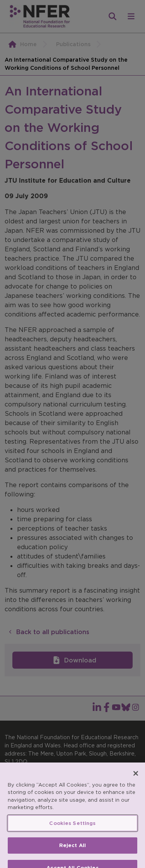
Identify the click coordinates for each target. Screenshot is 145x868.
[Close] (136, 782)
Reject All (72, 854)
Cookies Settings (72, 832)
